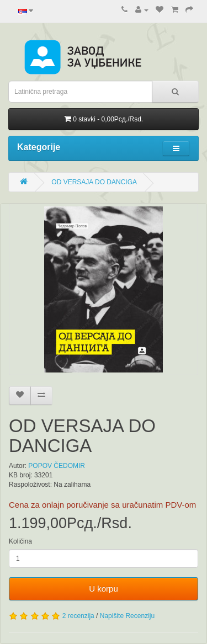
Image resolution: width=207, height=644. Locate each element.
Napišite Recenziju (127, 616)
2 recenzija (78, 616)
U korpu (104, 589)
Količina (20, 541)
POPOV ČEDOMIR (57, 466)
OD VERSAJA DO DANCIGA (94, 182)
